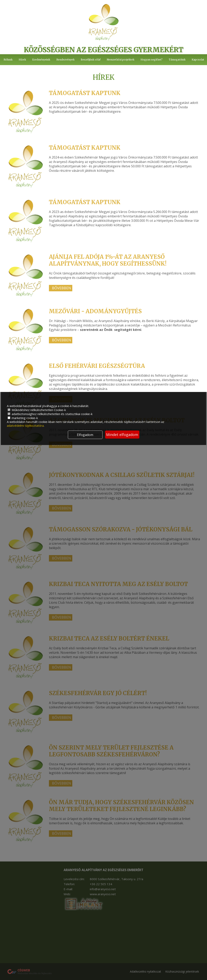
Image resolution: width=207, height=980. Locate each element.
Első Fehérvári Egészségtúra (98, 366)
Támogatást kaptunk (86, 93)
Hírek (22, 60)
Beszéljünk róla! (91, 60)
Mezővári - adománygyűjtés (96, 312)
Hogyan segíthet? (152, 60)
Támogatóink (177, 60)
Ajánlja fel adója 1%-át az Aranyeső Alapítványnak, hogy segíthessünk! (109, 261)
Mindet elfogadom (122, 435)
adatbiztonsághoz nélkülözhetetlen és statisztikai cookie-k (50, 414)
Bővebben (62, 289)
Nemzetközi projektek (121, 60)
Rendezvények (66, 60)
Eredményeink (41, 60)
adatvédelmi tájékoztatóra (25, 426)
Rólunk (8, 60)
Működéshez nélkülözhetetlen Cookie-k (37, 410)
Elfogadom (85, 435)
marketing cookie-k (23, 418)
